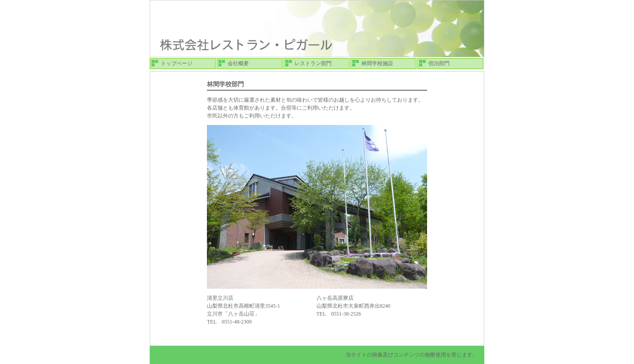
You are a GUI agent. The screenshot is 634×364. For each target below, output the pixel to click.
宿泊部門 (439, 63)
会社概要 (238, 63)
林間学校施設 (377, 63)
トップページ (177, 63)
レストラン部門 (313, 63)
